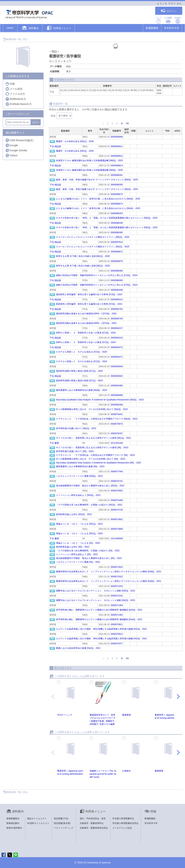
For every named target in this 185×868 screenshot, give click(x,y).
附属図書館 (152, 28)
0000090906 (117, 137)
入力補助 (168, 20)
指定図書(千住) (61, 819)
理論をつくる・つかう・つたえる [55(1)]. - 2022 (79, 524)
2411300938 (117, 539)
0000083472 (117, 347)
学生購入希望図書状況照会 (125, 823)
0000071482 (117, 615)
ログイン (169, 11)
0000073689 (117, 529)
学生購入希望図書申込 (123, 819)
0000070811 (117, 624)
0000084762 (117, 309)
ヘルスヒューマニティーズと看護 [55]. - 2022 (78, 562)
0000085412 (117, 300)
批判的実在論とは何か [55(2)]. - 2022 (74, 514)
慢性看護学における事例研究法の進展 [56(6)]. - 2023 (81, 390)
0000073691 (117, 519)
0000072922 (117, 577)
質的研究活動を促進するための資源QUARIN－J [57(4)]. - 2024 (86, 314)
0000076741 (117, 481)
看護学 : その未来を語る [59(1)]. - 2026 (75, 141)
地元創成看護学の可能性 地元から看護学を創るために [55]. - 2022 (89, 558)
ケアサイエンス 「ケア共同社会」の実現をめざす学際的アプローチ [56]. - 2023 (95, 455)
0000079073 (117, 424)
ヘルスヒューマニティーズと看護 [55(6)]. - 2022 (79, 476)
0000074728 (117, 510)
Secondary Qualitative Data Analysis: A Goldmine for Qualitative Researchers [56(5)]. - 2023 (100, 400)
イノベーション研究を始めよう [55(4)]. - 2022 (78, 495)
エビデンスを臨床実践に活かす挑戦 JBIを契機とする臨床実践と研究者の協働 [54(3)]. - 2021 (101, 629)
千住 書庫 (54, 443)
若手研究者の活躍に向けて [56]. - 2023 (75, 451)
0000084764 (117, 319)
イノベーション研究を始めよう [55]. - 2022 (77, 554)
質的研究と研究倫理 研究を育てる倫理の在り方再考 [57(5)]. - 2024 (89, 294)
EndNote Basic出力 (18, 104)
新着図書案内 (13, 819)
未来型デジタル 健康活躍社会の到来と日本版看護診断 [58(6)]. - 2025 (89, 160)
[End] (127, 124)
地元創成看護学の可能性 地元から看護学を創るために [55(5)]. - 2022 (90, 486)
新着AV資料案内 (14, 828)
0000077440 (117, 472)
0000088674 (117, 204)
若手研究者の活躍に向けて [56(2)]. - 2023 (76, 428)
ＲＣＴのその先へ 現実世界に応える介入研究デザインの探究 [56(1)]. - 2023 (93, 438)
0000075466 (117, 500)
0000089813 (117, 166)
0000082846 (117, 366)
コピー (36, 122)
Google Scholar (16, 150)
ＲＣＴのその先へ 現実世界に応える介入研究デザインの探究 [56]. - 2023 (92, 448)
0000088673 (117, 194)
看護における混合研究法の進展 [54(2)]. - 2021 (78, 648)
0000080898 (117, 395)
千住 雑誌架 (55, 146)
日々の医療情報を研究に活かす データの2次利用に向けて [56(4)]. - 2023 (92, 409)
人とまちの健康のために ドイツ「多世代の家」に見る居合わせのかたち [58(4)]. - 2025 (98, 199)
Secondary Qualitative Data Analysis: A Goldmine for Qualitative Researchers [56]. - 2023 (98, 463)
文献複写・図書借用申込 (92, 823)
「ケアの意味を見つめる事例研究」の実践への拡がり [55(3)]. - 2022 (89, 505)
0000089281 (117, 175)
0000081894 (117, 386)
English (178, 20)
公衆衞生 (126, 771)
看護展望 (126, 715)
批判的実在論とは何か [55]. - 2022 (73, 547)
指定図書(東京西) (62, 823)
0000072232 (117, 596)
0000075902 (117, 491)
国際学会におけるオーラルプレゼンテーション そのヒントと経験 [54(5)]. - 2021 (96, 591)
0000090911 (117, 146)
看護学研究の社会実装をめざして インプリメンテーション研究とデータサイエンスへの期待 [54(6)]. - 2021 (109, 572)
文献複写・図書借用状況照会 (94, 828)
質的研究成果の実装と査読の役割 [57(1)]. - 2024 (79, 371)
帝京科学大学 (172, 28)
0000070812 (117, 634)
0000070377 (117, 644)
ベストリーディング (64, 828)
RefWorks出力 (16, 99)
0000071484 (117, 605)
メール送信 (14, 89)
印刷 (10, 84)
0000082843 (117, 376)
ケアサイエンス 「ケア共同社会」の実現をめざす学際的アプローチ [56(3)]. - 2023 (97, 419)
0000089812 (117, 156)
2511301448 (117, 443)
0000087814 (117, 242)
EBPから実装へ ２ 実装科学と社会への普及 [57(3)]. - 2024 (86, 333)
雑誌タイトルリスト (37, 819)
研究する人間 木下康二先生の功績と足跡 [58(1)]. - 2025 (83, 256)
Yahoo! (11, 155)
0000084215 (117, 338)
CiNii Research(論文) (19, 140)
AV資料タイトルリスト (38, 823)
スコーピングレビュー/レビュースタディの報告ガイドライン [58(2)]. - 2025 (93, 237)
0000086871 (117, 252)
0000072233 (117, 586)
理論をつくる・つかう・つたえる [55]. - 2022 (78, 543)
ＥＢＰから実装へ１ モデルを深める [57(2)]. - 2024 (81, 352)
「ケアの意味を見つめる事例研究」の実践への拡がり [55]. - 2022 (88, 551)
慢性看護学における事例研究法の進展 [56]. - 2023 (80, 466)
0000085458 (117, 290)
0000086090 (117, 280)
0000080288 (117, 405)
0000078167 (117, 433)
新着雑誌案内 (13, 823)
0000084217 (117, 328)
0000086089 (117, 271)
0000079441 (117, 414)
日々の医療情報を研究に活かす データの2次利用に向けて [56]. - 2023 (91, 459)
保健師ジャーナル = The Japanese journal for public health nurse (103, 774)
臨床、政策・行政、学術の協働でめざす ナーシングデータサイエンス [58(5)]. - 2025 (97, 180)
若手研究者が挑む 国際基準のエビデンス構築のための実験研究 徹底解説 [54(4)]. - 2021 (99, 610)
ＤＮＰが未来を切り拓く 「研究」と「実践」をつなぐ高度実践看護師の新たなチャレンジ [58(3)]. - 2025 (107, 218)
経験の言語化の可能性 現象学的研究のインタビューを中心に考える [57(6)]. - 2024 (97, 275)
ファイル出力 (15, 94)
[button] (30, 28)
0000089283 (117, 185)
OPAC (10, 28)
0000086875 (117, 261)
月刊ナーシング (65, 715)
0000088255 (117, 213)
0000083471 (117, 357)
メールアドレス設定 (122, 828)
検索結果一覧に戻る (15, 39)
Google (12, 145)
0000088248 (117, 223)
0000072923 (117, 567)
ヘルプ (158, 20)
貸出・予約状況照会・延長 (93, 819)
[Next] (122, 124)
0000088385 (117, 233)
